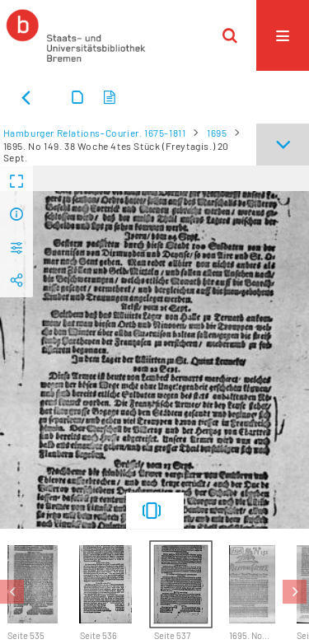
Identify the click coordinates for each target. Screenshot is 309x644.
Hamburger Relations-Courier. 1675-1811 (95, 133)
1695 (217, 133)
